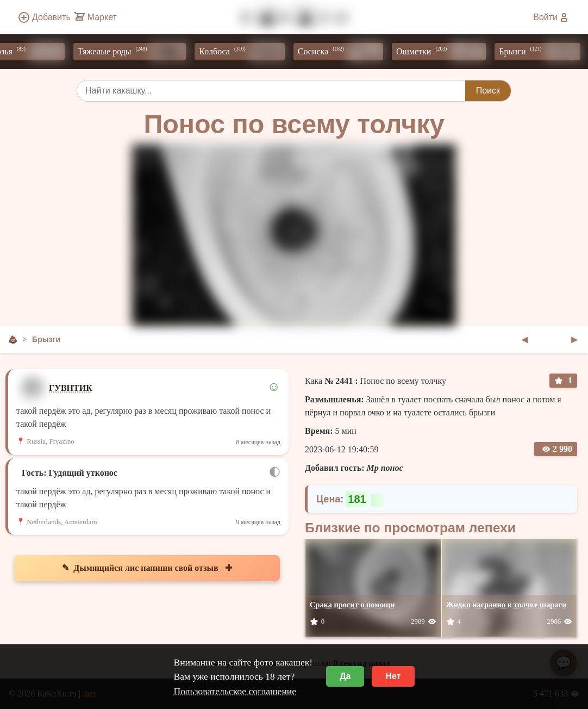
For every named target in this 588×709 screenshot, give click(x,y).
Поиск (488, 91)
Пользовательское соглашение (235, 691)
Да (345, 676)
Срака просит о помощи (352, 605)
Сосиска (344, 52)
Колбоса (245, 52)
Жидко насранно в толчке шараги (506, 605)
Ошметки (445, 52)
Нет (393, 676)
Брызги (543, 52)
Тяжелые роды (136, 52)
